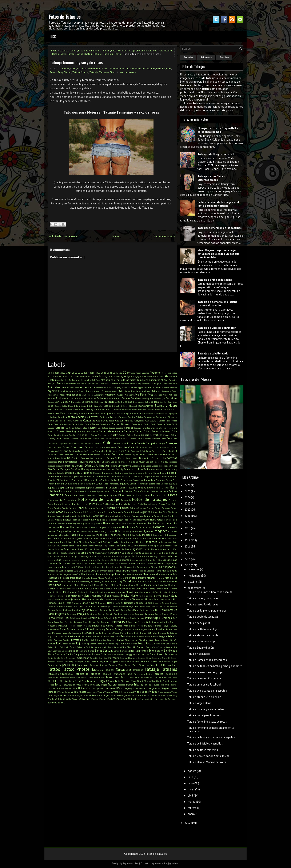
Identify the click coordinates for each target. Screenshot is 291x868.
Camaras (123, 417)
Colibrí (71, 443)
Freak (99, 504)
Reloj (50, 640)
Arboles (157, 387)
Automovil (110, 395)
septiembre (194, 588)
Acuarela (93, 376)
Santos (161, 647)
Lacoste (144, 556)
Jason (50, 546)
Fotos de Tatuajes (65, 16)
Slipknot (137, 654)
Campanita (161, 417)
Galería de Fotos (117, 508)
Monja (114, 592)
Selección (73, 651)
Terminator (99, 677)
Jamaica (125, 542)
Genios (108, 512)
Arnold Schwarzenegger (106, 391)
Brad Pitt (166, 409)
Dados (167, 454)
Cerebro (119, 428)
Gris (121, 516)
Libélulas (172, 560)
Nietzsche (165, 599)
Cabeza (70, 417)
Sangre (141, 647)
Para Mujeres (166, 50)
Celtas (105, 428)
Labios (136, 556)
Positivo (128, 629)
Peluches (85, 618)
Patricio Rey (111, 614)
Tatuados (138, 670)
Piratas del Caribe (103, 626)
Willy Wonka (72, 699)
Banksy (146, 398)
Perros (140, 618)
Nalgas (173, 596)
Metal (154, 585)
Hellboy (81, 523)
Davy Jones (61, 458)
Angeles (158, 383)
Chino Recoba (69, 435)
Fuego (72, 508)
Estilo (174, 488)
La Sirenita (106, 556)
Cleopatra (109, 439)
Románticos (109, 644)
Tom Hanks (157, 681)
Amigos (52, 383)
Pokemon (72, 629)
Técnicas (158, 674)
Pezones (78, 622)
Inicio (53, 36)
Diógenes (136, 466)
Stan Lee (103, 658)
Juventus (168, 549)
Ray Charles (53, 636)
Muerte (51, 596)
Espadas (52, 488)
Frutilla (58, 508)
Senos (99, 651)
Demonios (145, 458)
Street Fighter (100, 661)
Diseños (76, 469)
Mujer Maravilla (72, 596)
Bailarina (85, 398)
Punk (105, 633)
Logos (174, 563)
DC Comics (73, 458)
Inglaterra (115, 535)
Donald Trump (170, 469)
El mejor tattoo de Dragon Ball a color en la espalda (218, 130)
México (52, 588)
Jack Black (79, 542)
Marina (160, 578)
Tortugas (67, 685)
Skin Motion (119, 654)
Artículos (146, 391)
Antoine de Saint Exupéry (108, 388)
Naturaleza (88, 599)
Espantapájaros (77, 488)
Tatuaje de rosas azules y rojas (205, 672)
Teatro (149, 674)
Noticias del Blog (134, 603)
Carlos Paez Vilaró (168, 421)
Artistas (156, 391)
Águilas (130, 376)
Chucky (113, 435)
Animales (54, 387)
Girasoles (158, 512)
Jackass (117, 542)
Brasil (174, 409)
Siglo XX (159, 651)
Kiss (78, 553)
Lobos (162, 563)
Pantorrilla (115, 610)
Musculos (116, 596)
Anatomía (115, 384)
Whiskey (173, 695)
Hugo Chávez (108, 531)
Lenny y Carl (95, 560)
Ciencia (145, 435)
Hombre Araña (130, 527)
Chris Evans (91, 435)
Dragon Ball (72, 473)
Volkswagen (122, 695)
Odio (75, 606)
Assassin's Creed (169, 391)
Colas (55, 443)
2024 (109, 373)
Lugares (69, 571)
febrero (192, 808)
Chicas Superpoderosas (157, 431)
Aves (150, 395)
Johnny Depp (63, 549)
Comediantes (120, 443)
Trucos (156, 685)
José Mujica (94, 549)
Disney (85, 469)
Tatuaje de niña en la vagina (215, 280)
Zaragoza (172, 699)
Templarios (75, 677)
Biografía (98, 406)
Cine (58, 438)
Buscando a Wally (153, 413)
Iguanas (149, 531)
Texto (118, 54)
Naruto (78, 599)
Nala (166, 596)
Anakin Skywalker (101, 384)
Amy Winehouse (72, 384)
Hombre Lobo (146, 527)
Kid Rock (60, 553)
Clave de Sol (85, 439)
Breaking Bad (76, 413)
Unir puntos (97, 688)
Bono (134, 409)
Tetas (117, 677)
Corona (89, 447)
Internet (147, 538)
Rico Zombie (108, 640)
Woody (110, 699)
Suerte (122, 661)
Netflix (131, 599)
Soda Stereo (157, 654)
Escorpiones (154, 484)
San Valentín (129, 647)
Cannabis (78, 421)
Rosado (125, 643)
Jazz (55, 546)
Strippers (114, 661)
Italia (71, 542)
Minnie (51, 592)
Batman (109, 402)
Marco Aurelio (105, 578)
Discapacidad (165, 466)
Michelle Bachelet (104, 589)
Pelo (72, 618)
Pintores (52, 626)
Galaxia (100, 508)
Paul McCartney (126, 614)
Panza (124, 610)
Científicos (156, 435)
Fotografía (126, 500)
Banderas (136, 398)
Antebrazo (87, 387)
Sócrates (145, 654)
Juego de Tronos (123, 549)
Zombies (52, 702)
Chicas (139, 431)
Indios (74, 535)
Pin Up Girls (144, 622)
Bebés (118, 402)
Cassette (161, 424)
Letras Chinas (146, 560)
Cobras (125, 438)
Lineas (91, 563)
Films (121, 495)
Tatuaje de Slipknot (198, 623)
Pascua (101, 614)
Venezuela (92, 692)
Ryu (163, 644)
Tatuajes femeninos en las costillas (220, 228)
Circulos (65, 439)
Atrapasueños (73, 395)
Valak (174, 688)
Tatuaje (98, 54)
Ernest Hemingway (139, 484)
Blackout (133, 406)
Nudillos (149, 603)
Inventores (158, 538)
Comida (141, 443)
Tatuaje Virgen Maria (199, 703)
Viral (100, 695)
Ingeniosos (102, 535)
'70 (49, 373)
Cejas (72, 428)
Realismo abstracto (91, 636)
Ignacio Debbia (137, 531)
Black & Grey (121, 406)
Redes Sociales (146, 636)
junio (191, 783)
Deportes (157, 458)
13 (53, 373)
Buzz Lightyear (170, 413)
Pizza (140, 626)
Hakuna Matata (80, 520)
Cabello (61, 417)
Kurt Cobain (115, 553)
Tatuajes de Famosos (87, 674)
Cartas (95, 424)
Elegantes (160, 480)
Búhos (140, 413)
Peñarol (107, 618)
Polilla (81, 629)
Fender (82, 495)
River (152, 640)
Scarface (57, 651)
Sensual (108, 651)
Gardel (174, 508)
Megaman (124, 585)
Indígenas (52, 535)
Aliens (145, 380)
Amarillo (173, 380)
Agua (123, 376)
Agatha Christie (112, 376)
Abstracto (52, 376)
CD (67, 428)
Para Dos (155, 610)
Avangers (129, 395)
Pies (125, 622)
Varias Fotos (64, 692)
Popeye (110, 629)
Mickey (117, 588)
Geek (90, 512)
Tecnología (171, 674)
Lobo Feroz (152, 563)
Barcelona (172, 398)
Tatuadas (109, 670)
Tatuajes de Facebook (60, 674)
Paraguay (72, 614)
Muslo (134, 596)
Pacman (51, 610)
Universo (110, 688)
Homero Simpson (57, 531)
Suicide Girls (133, 661)
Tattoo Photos (84, 54)
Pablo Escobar (171, 606)
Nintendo (76, 603)
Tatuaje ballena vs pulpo (202, 641)
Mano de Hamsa (134, 574)
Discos (174, 466)
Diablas (51, 466)
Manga (110, 574)
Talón (121, 665)
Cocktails (149, 439)
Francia (58, 504)
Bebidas (127, 402)
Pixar (134, 626)
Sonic (50, 658)
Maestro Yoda (170, 571)
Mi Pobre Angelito (65, 589)
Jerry (105, 546)
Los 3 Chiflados (77, 567)
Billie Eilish (87, 406)
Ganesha (166, 508)
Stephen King (144, 658)
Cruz (143, 451)
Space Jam (71, 658)
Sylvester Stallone (98, 665)
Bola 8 (109, 409)
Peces (174, 614)
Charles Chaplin (150, 428)
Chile (174, 431)
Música (125, 596)
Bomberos (127, 409)
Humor (125, 531)
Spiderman (83, 658)
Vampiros (53, 692)
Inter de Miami (123, 538)
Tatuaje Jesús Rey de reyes (203, 604)
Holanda (93, 527)
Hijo (154, 523)
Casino (147, 424)
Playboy (173, 626)
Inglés (125, 535)
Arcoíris (166, 388)
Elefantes (150, 480)
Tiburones (93, 681)
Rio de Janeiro (132, 640)
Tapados (155, 665)
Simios (70, 654)
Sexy (63, 54)
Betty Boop (67, 406)
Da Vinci (158, 455)
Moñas (155, 592)
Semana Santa (87, 651)
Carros (88, 424)
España (90, 488)
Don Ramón (157, 469)
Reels (156, 636)
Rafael (130, 633)
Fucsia (65, 508)
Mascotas (172, 581)
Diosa (148, 466)
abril (190, 796)
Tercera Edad (87, 677)
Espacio (173, 484)
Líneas (99, 563)
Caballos (52, 417)
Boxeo (157, 409)
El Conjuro (85, 476)
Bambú (118, 398)
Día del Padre (153, 462)
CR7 (142, 447)
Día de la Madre (119, 462)
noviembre (194, 576)
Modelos (101, 592)
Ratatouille (164, 633)
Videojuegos (141, 692)
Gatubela (69, 512)
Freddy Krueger (128, 504)
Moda (93, 592)
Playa (166, 626)
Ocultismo (67, 606)
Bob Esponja (74, 409)
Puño (110, 633)
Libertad (52, 563)
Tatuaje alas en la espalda (203, 635)
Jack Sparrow (105, 542)
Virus (113, 695)
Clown (117, 439)
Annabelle (74, 388)
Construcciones (54, 447)
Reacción (63, 636)
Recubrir (134, 636)
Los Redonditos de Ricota (145, 567)
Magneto (67, 574)
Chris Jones (103, 435)
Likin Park (70, 563)
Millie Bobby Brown (153, 589)
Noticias (119, 603)
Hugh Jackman (95, 531)
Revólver (86, 640)
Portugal (119, 629)
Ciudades (74, 439)
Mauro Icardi (87, 585)
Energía (82, 484)
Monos (121, 592)
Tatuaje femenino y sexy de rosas (76, 62)
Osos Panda (146, 606)
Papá (136, 610)
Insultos (67, 538)
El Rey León (89, 480)
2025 (187, 491)
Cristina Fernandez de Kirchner (102, 451)
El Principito (75, 480)
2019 (92, 373)
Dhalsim (106, 462)
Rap (149, 633)
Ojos (80, 606)
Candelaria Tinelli (64, 421)
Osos (137, 606)
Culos (121, 455)
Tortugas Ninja (81, 685)
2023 (104, 373)
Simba (51, 654)
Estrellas (53, 491)
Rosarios (133, 644)
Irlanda (169, 538)
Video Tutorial (127, 692)
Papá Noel (144, 610)
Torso (58, 685)
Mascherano (160, 581)
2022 (98, 373)
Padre (59, 610)
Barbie (153, 398)
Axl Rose (173, 395)
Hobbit (85, 527)
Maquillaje (171, 574)
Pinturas (63, 626)
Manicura (120, 574)
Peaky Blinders (162, 614)
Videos (153, 692)
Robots (51, 643)
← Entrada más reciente (63, 236)
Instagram (172, 535)
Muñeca (106, 596)
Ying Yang (155, 699)
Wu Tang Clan (120, 699)
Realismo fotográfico (110, 636)
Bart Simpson (63, 402)
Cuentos (52, 454)
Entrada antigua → (165, 236)
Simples (79, 654)
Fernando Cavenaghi (97, 495)
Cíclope (130, 435)
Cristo (121, 451)
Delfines (120, 458)
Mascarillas (147, 581)
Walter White (151, 695)
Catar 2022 (171, 424)
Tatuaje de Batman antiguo (203, 629)
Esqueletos (112, 488)
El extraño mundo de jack (116, 476)
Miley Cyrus (135, 588)
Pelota (77, 618)
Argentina (53, 391)
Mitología (68, 592)
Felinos (173, 491)
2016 (80, 373)
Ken (175, 549)
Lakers (163, 556)
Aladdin (160, 376)
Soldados (173, 654)
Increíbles (173, 531)
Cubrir (165, 451)
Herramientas (139, 523)
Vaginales (155, 688)
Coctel (157, 439)
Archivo (224, 58)
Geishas (98, 512)
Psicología (77, 633)
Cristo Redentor (132, 451)
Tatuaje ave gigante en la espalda (207, 691)
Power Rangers (140, 629)
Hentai (107, 523)
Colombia (98, 443)
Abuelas (61, 376)
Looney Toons (61, 567)
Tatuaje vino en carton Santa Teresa (208, 756)
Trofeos (148, 685)
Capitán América (124, 421)
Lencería (67, 560)
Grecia (108, 516)
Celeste (92, 428)
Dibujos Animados (97, 465)
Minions (173, 589)
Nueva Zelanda (162, 603)
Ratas (155, 633)
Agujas (138, 376)
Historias (75, 527)
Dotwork (52, 473)
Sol (166, 654)
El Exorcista (97, 476)
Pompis (97, 629)
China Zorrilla (54, 435)
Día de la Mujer (137, 462)
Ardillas (174, 388)
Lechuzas (172, 556)
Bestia (58, 406)
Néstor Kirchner (119, 599)
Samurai (117, 647)
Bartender (76, 402)
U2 (67, 688)
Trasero (112, 685)
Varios (74, 692)
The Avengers (146, 677)
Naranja (69, 599)
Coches (133, 439)
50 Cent (131, 373)
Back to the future (71, 398)
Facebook (118, 491)
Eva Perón (79, 491)
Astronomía (53, 395)
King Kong (70, 553)
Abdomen (156, 373)
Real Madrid (75, 636)
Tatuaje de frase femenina (202, 750)
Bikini (77, 406)
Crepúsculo (53, 451)
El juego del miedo (150, 476)
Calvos (114, 417)
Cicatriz (122, 435)
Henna (99, 523)
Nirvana (93, 603)
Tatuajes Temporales (113, 674)
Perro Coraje (130, 618)
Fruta (50, 508)
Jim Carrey (132, 545)
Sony (63, 658)
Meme (132, 585)
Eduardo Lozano (137, 473)
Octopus (51, 606)
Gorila (77, 516)
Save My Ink (171, 647)
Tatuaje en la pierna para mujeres (207, 611)
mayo (191, 789)
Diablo (59, 466)
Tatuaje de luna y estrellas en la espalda (211, 737)
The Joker (53, 681)
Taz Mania (140, 674)
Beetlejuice (138, 402)
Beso (50, 406)
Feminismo (71, 495)
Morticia (163, 592)
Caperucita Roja (105, 421)
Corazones (77, 447)
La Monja (72, 556)
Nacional (157, 596)
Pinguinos (157, 622)
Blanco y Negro (166, 405)
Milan (125, 589)
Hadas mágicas (63, 520)
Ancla (133, 384)
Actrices (84, 376)
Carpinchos (65, 424)
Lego (59, 560)
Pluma (63, 629)
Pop (104, 629)
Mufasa (59, 596)
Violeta (93, 695)
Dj (113, 469)
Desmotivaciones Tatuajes (73, 462)
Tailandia (113, 665)
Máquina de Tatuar (58, 578)
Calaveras (93, 417)
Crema (174, 447)
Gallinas (134, 508)
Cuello (173, 451)
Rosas (55, 54)
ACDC (68, 376)
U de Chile (59, 688)
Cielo (137, 435)
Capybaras (139, 421)
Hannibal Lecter (109, 520)
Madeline (118, 571)
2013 (63, 373)
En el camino (71, 484)
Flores (106, 50)
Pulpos (90, 633)
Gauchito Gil (80, 512)
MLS (77, 592)
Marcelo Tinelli (90, 578)
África (101, 376)
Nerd (108, 599)
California (104, 417)
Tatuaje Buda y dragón (200, 648)
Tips (134, 681)
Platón (158, 626)
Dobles (139, 469)
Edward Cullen (152, 473)
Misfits (59, 592)
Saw (50, 651)
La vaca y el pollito (122, 556)
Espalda (82, 50)
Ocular (59, 606)
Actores (75, 376)
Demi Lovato (132, 458)
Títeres (148, 681)
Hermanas (116, 523)
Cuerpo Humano (83, 454)
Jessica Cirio (113, 546)
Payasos (150, 614)
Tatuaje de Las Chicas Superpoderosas (211, 178)
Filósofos (130, 495)
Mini (166, 588)
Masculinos (54, 585)
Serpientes (142, 651)
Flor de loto (159, 495)
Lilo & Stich (81, 563)
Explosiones (90, 491)
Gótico (89, 516)
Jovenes (104, 549)
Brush (115, 413)
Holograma (116, 527)
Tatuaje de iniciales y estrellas (205, 744)
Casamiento (137, 424)
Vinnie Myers (76, 695)
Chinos (80, 435)
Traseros (121, 685)
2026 (115, 373)
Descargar (52, 462)
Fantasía (138, 491)
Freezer (154, 504)
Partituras (92, 614)
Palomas (104, 610)
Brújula (107, 413)
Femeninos (95, 50)
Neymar (140, 599)
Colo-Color (88, 443)
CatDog (51, 428)
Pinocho (173, 622)
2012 (187, 823)
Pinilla (166, 622)
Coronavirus (99, 447)
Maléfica (76, 574)
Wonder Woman (98, 699)
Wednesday (163, 695)
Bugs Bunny (130, 413)
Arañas (148, 387)
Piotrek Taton (75, 626)
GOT (83, 516)
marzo (192, 802)
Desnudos (95, 462)
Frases (92, 504)
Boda (103, 409)
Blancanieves (146, 406)
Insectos (147, 535)
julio (190, 777)
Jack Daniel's (91, 542)
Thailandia (134, 677)
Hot (78, 531)
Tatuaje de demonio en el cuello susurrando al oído (218, 304)
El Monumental (167, 476)
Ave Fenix (141, 395)
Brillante (88, 413)
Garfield (51, 512)
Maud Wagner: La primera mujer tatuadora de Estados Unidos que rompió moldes (218, 254)
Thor (84, 681)
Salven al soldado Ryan (101, 647)
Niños (85, 603)
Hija (149, 523)
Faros (147, 491)
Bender (163, 402)
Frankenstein (80, 504)
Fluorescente (55, 500)
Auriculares (88, 395)
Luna (94, 571)
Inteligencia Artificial (82, 538)
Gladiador (173, 512)
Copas (66, 447)
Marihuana (131, 578)
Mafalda (52, 574)
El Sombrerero (125, 480)
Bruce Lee (98, 413)
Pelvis (94, 618)
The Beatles (160, 677)
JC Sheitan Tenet (66, 546)
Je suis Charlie (81, 546)
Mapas (162, 574)
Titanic (140, 681)
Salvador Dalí (83, 647)
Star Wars (113, 658)
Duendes (97, 473)
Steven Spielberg (65, 661)
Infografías (90, 535)
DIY (110, 469)
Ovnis (161, 606)
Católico (60, 428)
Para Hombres (169, 610)
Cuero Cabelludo (65, 455)
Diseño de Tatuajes (59, 469)
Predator (152, 629)
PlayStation (53, 629)
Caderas (64, 50)
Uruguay (127, 688)
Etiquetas (206, 58)
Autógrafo (99, 395)
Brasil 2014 (53, 413)
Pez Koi (69, 622)
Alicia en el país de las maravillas (122, 380)
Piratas (87, 626)
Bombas (117, 409)
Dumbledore (108, 473)
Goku (59, 516)
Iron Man (60, 542)
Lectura (51, 560)
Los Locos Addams (111, 567)
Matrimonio (67, 585)
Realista (125, 636)
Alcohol (61, 380)
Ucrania (73, 688)
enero (191, 814)
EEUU (163, 473)
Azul (58, 398)
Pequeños (117, 618)
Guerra (127, 516)
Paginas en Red (131, 863)
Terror (109, 677)
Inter (112, 538)
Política (89, 629)
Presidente (162, 629)
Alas (167, 376)
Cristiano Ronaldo (77, 451)
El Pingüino (62, 480)
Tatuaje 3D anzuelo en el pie (204, 697)
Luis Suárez (85, 571)
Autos (120, 395)
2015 (75, 373)
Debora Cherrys (98, 458)
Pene (100, 618)
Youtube (164, 699)
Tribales (138, 685)
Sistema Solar (99, 654)
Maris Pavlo (67, 581)
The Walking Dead (70, 681)
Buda (121, 413)
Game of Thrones (146, 508)
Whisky (51, 699)
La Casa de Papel (150, 553)
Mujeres (86, 596)
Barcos (51, 402)
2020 (187, 522)
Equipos (125, 484)
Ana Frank (86, 384)
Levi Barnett (160, 560)
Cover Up (134, 447)
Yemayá (146, 699)
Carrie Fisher (78, 424)
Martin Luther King (112, 581)
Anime (65, 387)
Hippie (56, 527)
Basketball (87, 402)
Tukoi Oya (164, 685)
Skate (110, 654)
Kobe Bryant (87, 553)
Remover (58, 640)
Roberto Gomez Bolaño (166, 640)
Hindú (168, 523)
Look (50, 567)
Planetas (149, 626)
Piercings (106, 622)
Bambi (110, 398)
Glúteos (51, 516)
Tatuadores (124, 669)
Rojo (79, 643)
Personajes (152, 618)
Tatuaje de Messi (196, 379)
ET (71, 491)
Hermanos (127, 523)
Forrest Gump (70, 500)
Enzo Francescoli (111, 484)
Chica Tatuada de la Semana (116, 431)
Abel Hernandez (170, 373)
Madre (127, 571)
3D (125, 373)
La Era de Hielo (166, 553)
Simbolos (60, 654)
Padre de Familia (71, 610)
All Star (165, 380)
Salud (73, 647)
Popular (188, 58)
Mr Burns (172, 592)
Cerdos (112, 428)
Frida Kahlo (171, 504)
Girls (165, 512)
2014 (69, 373)
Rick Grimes (96, 640)
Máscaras (137, 581)
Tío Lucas (126, 681)
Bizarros (108, 406)
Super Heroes (68, 665)
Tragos (104, 685)
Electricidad (138, 480)
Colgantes (62, 443)
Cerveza (138, 428)
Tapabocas (144, 665)
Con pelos (152, 443)
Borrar (151, 409)
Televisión (53, 677)
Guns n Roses (160, 516)
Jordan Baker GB (79, 549)
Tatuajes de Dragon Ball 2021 (216, 154)
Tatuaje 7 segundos (199, 654)
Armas (89, 391)
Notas (110, 603)
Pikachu (132, 622)
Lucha (62, 571)
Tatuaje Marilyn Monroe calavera (206, 762)
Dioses (155, 466)
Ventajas (109, 692)
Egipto (171, 473)
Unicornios (84, 688)
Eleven (169, 480)
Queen (116, 633)
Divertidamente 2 (99, 469)
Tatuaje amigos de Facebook (204, 685)
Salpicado (64, 647)
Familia (128, 491)
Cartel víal (105, 424)
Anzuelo (133, 388)
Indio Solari (64, 535)
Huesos (84, 531)
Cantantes (89, 421)
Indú (81, 535)
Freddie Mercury (110, 504)
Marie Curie (118, 578)
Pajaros (85, 610)
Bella (147, 402)
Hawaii (168, 520)
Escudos (164, 484)
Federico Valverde (159, 491)
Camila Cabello (135, 417)
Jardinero (162, 542)
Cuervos (96, 455)
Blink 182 (62, 409)
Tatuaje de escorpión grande (204, 678)
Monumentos (145, 592)
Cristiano (63, 451)
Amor (60, 383)
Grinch (115, 516)
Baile (93, 398)
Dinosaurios (124, 466)
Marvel (127, 581)
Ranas (143, 633)
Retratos (76, 640)
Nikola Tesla (64, 603)
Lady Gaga (153, 556)
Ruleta (157, 644)
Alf (102, 380)
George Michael (131, 512)
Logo (168, 563)
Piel (98, 622)
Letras (135, 560)
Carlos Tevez (53, 424)
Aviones (158, 395)
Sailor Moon (53, 647)
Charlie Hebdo (166, 428)
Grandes (99, 516)
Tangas (128, 665)
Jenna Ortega (95, 546)
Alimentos (155, 380)
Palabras (95, 610)
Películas (62, 618)
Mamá (84, 574)
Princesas (57, 633)
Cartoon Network (121, 424)
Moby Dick (85, 592)
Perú (175, 618)
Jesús (123, 545)
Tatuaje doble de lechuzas (203, 617)
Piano (85, 622)
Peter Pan (59, 622)
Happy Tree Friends (127, 520)
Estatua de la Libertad (158, 488)
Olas (86, 606)
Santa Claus (152, 647)
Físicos (146, 495)
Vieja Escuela (164, 692)
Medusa (115, 585)
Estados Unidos (137, 488)
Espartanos (100, 488)
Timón (111, 681)
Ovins (155, 606)
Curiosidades (146, 454)
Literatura (133, 563)
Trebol (129, 685)
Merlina (140, 585)
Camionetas (149, 417)
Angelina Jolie (170, 384)
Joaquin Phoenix (164, 546)
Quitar (123, 633)
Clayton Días (98, 439)
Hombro (159, 527)
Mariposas (54, 581)
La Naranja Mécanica (89, 556)
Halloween (95, 520)
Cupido (135, 455)
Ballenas (101, 398)
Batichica (99, 402)
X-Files (131, 699)
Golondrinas (68, 516)
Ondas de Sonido (119, 606)
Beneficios (172, 402)
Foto (114, 50)
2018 (187, 534)
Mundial (96, 596)
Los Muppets (126, 567)
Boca (97, 409)
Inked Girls (135, 535)
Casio (153, 424)
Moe (108, 592)
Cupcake (127, 455)
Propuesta (67, 633)
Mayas (97, 585)
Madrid (158, 571)
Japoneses (151, 542)
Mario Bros (171, 578)
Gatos (60, 512)
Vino (86, 695)
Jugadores (138, 549)
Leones (114, 560)
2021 (187, 516)
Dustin (118, 473)
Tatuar (130, 674)
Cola (169, 438)
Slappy (129, 654)
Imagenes (161, 531)
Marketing (96, 581)
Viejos (56, 695)
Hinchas (160, 523)
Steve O (166, 658)
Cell (99, 428)
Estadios (123, 488)
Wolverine (84, 699)
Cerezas (129, 428)
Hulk (118, 531)
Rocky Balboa (69, 644)
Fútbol (80, 508)
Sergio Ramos (120, 651)
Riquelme (143, 640)
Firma (139, 495)
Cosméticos (111, 447)
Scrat (64, 651)
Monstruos (132, 592)
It (66, 542)
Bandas (126, 398)
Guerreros (137, 516)
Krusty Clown (101, 553)
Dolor (147, 469)
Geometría (118, 512)
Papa (130, 610)
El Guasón (135, 476)
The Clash (172, 677)
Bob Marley (87, 409)
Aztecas (51, 398)
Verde (117, 692)
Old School (95, 606)
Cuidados (106, 454)
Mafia (59, 574)
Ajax (144, 376)
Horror (71, 531)
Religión (172, 636)
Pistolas (118, 626)
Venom (101, 692)
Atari (62, 395)
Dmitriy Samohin (125, 469)
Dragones (86, 473)
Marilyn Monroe (147, 578)
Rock (59, 643)
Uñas (119, 688)
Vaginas (166, 688)
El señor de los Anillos (107, 480)
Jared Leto (172, 542)
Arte (121, 391)
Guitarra (148, 516)
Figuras (113, 495)
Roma (100, 644)
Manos (147, 574)
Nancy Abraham (56, 599)
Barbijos (161, 398)
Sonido (57, 658)
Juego (111, 549)
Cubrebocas (157, 451)
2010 (57, 373)
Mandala (101, 574)
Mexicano (173, 585)
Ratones (173, 633)
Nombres (102, 603)
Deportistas (170, 458)
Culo (114, 454)
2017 (86, 373)
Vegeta (82, 692)
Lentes (105, 560)
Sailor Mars (171, 644)
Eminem (59, 484)
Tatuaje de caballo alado (213, 354)
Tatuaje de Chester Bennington (217, 328)
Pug (84, 633)
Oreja (130, 606)
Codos (163, 439)
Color (73, 50)
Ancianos (125, 384)
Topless (51, 685)
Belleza (155, 402)
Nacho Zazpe (145, 596)
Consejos (172, 443)
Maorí (155, 574)
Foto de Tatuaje (127, 50)
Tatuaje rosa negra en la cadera (206, 709)
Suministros (165, 661)
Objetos (174, 603)
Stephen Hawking (128, 658)
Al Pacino (151, 376)
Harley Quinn (143, 520)
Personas (166, 618)
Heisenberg (71, 523)
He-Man (61, 523)
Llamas (143, 563)
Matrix (77, 585)
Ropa (117, 644)
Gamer (158, 508)
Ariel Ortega (67, 391)
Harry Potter (157, 520)
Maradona (76, 578)
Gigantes (146, 512)
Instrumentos (55, 538)
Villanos (65, 695)
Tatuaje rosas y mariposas (203, 598)
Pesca (50, 622)
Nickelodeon (152, 599)
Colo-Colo (79, 443)
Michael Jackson (85, 588)
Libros (61, 563)
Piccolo (92, 622)
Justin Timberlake (153, 549)
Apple (140, 388)
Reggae (163, 636)
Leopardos (125, 560)
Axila (165, 395)
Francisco (67, 504)
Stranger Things (83, 661)
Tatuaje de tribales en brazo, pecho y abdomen (215, 666)
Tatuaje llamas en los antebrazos (207, 660)
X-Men (138, 699)
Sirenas (87, 654)
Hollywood (104, 527)
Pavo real (139, 614)
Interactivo (137, 538)
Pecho (51, 618)
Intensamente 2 (101, 538)
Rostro (150, 643)
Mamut (92, 574)
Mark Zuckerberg (82, 581)
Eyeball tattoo (104, 491)
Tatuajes (108, 54)
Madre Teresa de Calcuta (142, 571)
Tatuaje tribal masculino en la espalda (210, 592)
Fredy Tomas (143, 504)
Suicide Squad (149, 661)
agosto (192, 771)
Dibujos (79, 466)
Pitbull (127, 626)
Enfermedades (94, 484)
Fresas (162, 504)
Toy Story (95, 685)
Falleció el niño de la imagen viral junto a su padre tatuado (218, 204)
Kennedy (52, 553)
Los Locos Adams (93, 567)
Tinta (118, 681)
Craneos (149, 447)
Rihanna (119, 640)
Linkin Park (108, 563)
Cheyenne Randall (89, 431)
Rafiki (137, 633)
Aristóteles (79, 391)
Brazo (64, 413)
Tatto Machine (169, 665)
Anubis (125, 388)
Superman (83, 665)
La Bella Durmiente (131, 553)
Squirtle (94, 658)
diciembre (194, 569)
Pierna (117, 622)
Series (131, 651)
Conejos (162, 443)
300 (120, 373)
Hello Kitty (90, 523)
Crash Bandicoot (162, 447)
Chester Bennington (68, 431)
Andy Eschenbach (144, 384)
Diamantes (68, 466)
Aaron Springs (142, 373)
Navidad (100, 599)
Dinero (114, 466)
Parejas (82, 614)
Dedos (110, 458)
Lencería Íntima (79, 560)
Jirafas (142, 546)
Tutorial (173, 685)
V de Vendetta (140, 688)
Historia (65, 527)
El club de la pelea (70, 476)
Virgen (106, 695)
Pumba (98, 633)
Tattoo (71, 54)
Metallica (163, 585)
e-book (125, 473)
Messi (148, 585)
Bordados (142, 409)
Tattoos (97, 669)
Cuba (148, 451)
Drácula (60, 473)
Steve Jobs (156, 658)
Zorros (61, 702)
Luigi (76, 571)
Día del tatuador (169, 462)
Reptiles (67, 640)
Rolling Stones (89, 644)
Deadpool (85, 458)
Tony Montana (170, 681)
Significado (171, 651)
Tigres (103, 681)
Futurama (90, 508)
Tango (135, 665)
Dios (143, 466)
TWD (50, 688)
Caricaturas (152, 421)
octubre (192, 582)
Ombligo (106, 606)
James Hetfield (137, 542)
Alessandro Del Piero (90, 380)
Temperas (64, 677)
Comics (132, 443)
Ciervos (167, 435)
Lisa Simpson (121, 563)
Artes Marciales (133, 391)
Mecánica (106, 585)
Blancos (52, 409)
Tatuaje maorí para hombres (204, 715)
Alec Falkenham (72, 380)
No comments (128, 72)
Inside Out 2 (160, 535)
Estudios (64, 491)
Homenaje (171, 527)
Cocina (141, 438)
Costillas (122, 447)
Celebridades (81, 428)
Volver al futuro (136, 695)
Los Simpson (166, 567)
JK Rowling (151, 546)
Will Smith (60, 699)
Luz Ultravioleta (105, 571)
